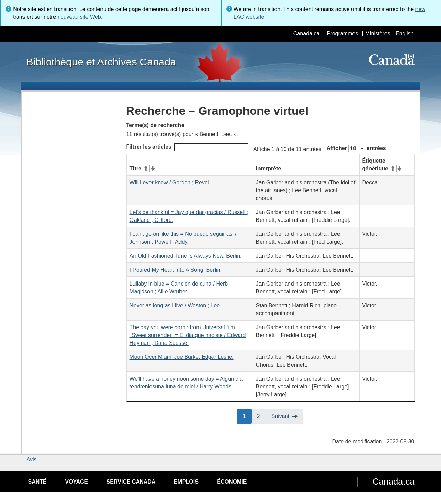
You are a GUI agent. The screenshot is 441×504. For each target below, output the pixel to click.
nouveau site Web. (80, 17)
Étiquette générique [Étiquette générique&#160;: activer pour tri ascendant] (383, 165)
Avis (32, 460)
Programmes (343, 34)
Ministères (378, 34)
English (405, 34)
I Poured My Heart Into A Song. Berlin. (176, 270)
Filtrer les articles (187, 147)
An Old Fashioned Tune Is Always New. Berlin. (186, 256)
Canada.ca (306, 34)
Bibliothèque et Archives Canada (101, 62)
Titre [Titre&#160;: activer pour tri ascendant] (143, 169)
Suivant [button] (280, 416)
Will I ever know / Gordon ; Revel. (170, 182)
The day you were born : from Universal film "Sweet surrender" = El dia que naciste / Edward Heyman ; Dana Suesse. (188, 335)
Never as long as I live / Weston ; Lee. (176, 306)
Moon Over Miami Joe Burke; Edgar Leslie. (182, 357)
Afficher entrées (356, 148)
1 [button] (247, 416)
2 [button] (262, 416)
